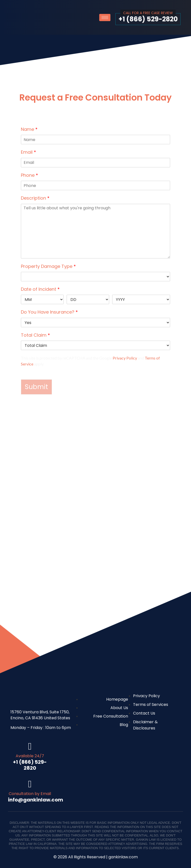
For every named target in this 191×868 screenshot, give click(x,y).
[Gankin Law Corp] (95, 572)
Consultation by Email (30, 794)
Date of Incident (40, 289)
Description (35, 198)
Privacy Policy (125, 358)
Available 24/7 (30, 756)
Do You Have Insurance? (49, 312)
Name (29, 129)
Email (28, 152)
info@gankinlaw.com (36, 800)
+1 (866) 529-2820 (148, 19)
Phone (29, 175)
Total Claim (35, 335)
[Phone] (95, 185)
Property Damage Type (48, 266)
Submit (36, 387)
